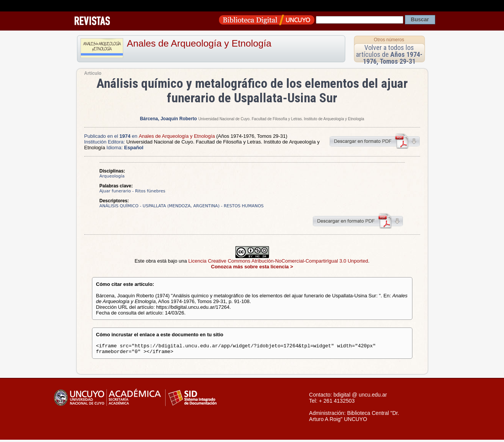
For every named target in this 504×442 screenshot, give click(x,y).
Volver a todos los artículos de (389, 54)
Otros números (389, 40)
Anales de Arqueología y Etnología (199, 43)
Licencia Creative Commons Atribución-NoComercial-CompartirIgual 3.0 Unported (278, 261)
